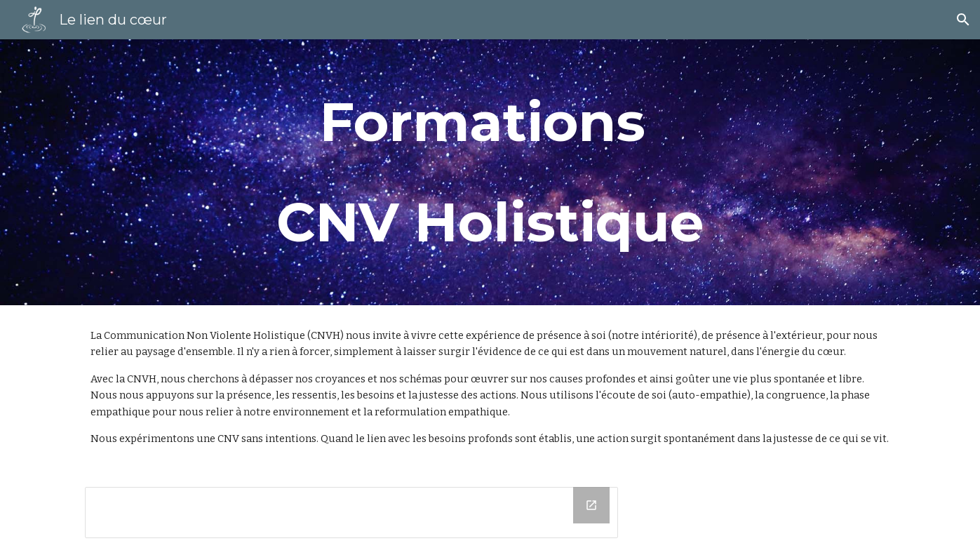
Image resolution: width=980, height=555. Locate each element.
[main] (490, 172)
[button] (963, 20)
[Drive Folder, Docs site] (351, 513)
